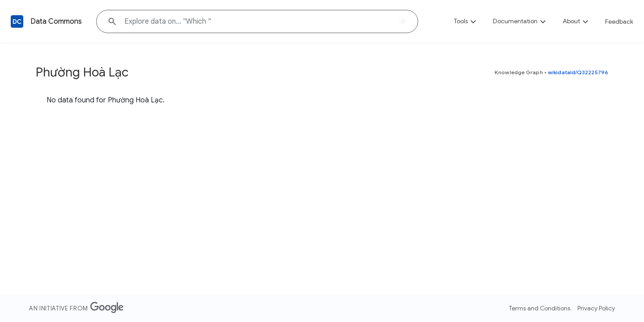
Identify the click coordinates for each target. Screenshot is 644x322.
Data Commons (56, 21)
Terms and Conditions (540, 308)
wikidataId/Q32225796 (578, 72)
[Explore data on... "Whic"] (257, 21)
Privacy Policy (596, 308)
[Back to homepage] (17, 21)
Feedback (619, 21)
